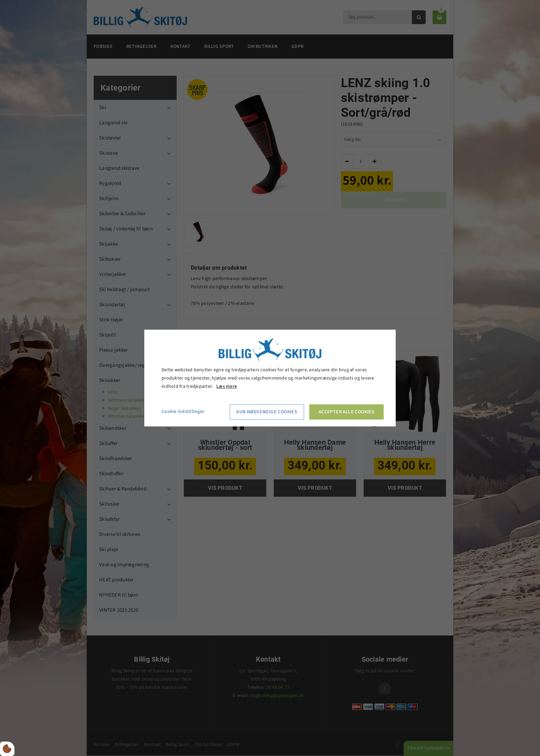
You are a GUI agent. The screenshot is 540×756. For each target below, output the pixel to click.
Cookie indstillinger (183, 412)
